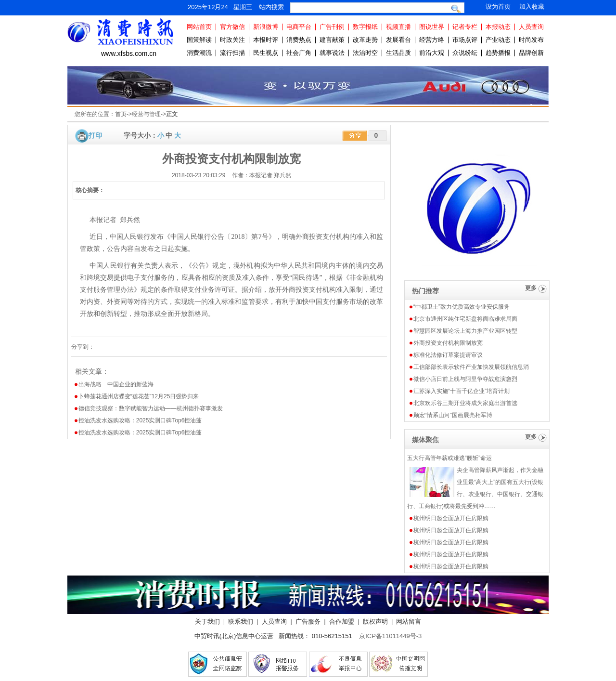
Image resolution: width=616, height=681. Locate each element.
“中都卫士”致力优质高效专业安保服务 (462, 307)
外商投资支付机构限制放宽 (448, 343)
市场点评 (465, 40)
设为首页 (498, 7)
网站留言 (409, 622)
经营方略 (432, 40)
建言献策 (332, 40)
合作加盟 (342, 622)
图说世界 (432, 27)
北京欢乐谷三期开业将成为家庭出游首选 (465, 403)
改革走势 (365, 40)
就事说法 (332, 53)
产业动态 (498, 40)
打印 (95, 135)
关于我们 (207, 622)
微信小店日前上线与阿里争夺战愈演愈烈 (465, 379)
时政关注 (232, 40)
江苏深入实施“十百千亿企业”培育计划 (462, 391)
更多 (531, 288)
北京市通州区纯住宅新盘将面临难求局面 (465, 319)
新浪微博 (266, 27)
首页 (121, 114)
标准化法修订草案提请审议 (448, 355)
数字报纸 (365, 27)
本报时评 (266, 40)
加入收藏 (532, 7)
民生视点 (266, 53)
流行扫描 (232, 53)
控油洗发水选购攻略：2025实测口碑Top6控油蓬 (140, 420)
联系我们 (241, 622)
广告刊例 (332, 27)
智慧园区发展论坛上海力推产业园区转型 (465, 331)
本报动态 (498, 27)
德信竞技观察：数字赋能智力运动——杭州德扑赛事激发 (151, 408)
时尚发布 (531, 40)
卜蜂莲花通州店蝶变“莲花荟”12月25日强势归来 (139, 396)
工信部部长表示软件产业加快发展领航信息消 (471, 367)
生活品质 (398, 53)
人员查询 (531, 27)
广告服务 (308, 622)
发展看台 (398, 40)
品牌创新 (531, 53)
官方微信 (232, 27)
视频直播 (398, 27)
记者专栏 (465, 27)
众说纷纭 (465, 53)
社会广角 (299, 53)
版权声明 (375, 622)
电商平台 (299, 27)
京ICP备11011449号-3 (390, 636)
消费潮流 (199, 53)
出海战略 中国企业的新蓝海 (116, 384)
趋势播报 (498, 53)
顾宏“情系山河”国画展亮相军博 (453, 415)
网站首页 (199, 27)
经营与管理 (146, 114)
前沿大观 (432, 53)
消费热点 (299, 40)
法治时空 (365, 53)
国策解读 (199, 40)
